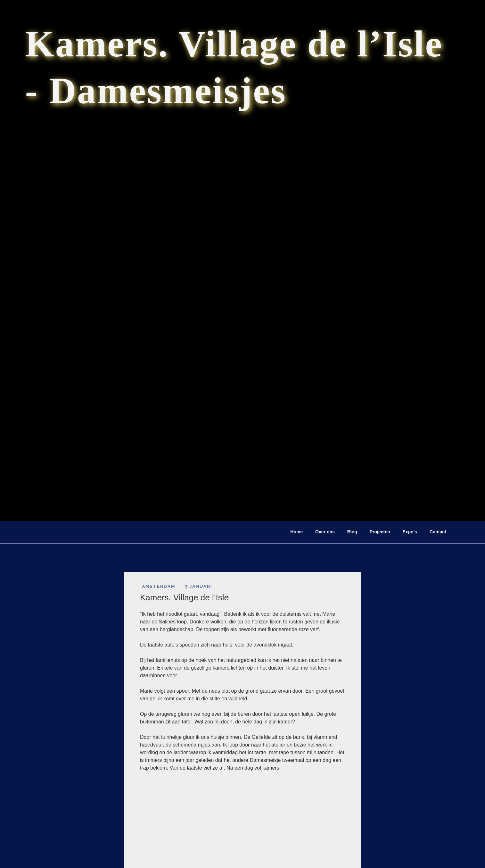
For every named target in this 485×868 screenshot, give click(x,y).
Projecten (380, 532)
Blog (352, 532)
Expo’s (410, 532)
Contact (438, 532)
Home (296, 532)
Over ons (325, 532)
